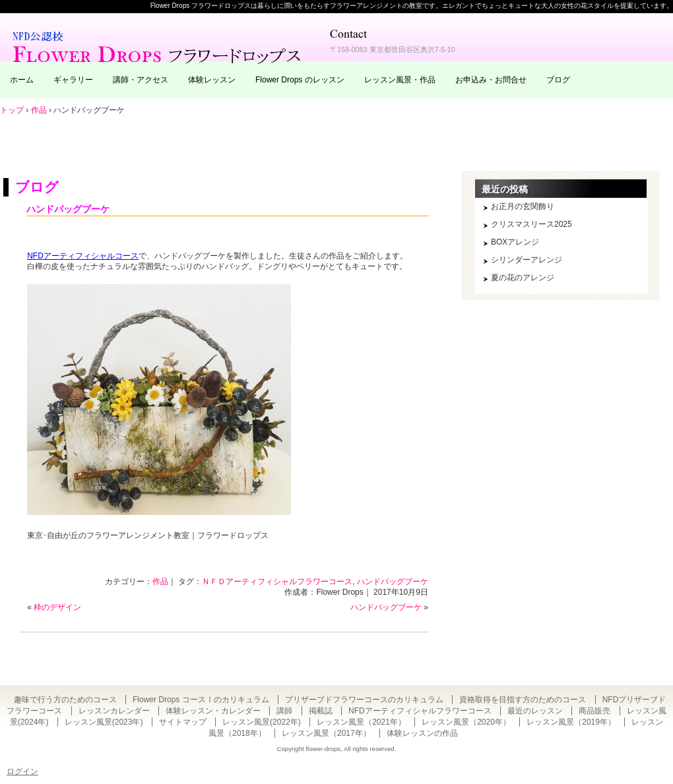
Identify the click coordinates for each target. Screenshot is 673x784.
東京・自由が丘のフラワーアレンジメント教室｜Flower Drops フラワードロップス (158, 46)
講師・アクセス (141, 80)
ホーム (22, 80)
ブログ (558, 80)
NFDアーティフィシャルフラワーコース (420, 711)
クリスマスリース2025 (531, 224)
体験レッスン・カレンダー (213, 711)
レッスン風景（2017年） (326, 733)
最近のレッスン (535, 711)
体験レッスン (212, 80)
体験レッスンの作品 (422, 733)
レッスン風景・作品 (400, 80)
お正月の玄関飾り (523, 206)
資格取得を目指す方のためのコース (523, 700)
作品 (160, 582)
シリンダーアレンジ (527, 260)
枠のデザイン (57, 607)
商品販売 (594, 711)
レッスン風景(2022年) (262, 722)
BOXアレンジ (515, 242)
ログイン (22, 771)
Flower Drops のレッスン (300, 80)
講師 (284, 711)
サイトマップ (183, 722)
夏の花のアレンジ (523, 278)
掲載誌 (321, 711)
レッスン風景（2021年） (361, 722)
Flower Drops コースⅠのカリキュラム (201, 700)
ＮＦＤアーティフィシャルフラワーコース (277, 582)
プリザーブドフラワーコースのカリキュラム (364, 700)
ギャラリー (73, 80)
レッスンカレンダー (114, 711)
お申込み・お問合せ (491, 80)
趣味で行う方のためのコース (65, 700)
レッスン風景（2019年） (571, 722)
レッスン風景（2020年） (466, 722)
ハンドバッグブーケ (68, 209)
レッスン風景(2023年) (104, 722)
